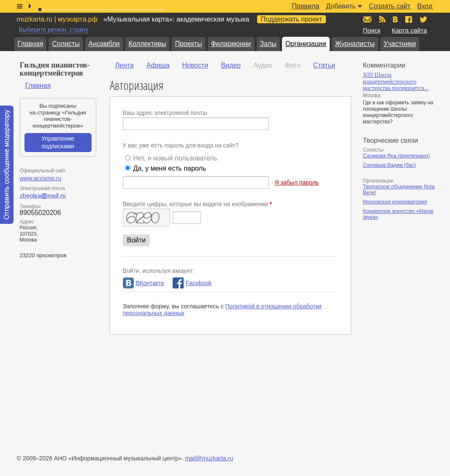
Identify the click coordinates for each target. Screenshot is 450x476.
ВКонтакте (144, 283)
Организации (306, 44)
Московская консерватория (395, 202)
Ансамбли (104, 44)
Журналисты (355, 44)
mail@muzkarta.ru (209, 458)
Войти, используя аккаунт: (159, 271)
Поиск (372, 30)
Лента (125, 65)
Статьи (324, 65)
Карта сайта (409, 30)
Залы (268, 44)
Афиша (158, 65)
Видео (231, 65)
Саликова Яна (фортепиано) (397, 156)
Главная (31, 44)
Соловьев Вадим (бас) (389, 165)
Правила (305, 6)
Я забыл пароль (296, 182)
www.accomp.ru (41, 178)
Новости (195, 65)
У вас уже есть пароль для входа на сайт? (181, 145)
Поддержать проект (292, 19)
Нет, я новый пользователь (175, 158)
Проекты (188, 44)
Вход (425, 6)
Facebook (192, 283)
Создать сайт (390, 6)
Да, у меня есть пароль (169, 168)
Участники (400, 44)
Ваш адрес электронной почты (165, 113)
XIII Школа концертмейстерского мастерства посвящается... (396, 82)
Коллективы (148, 44)
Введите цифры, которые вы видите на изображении (198, 204)
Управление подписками (58, 142)
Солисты (66, 44)
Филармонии (231, 44)
